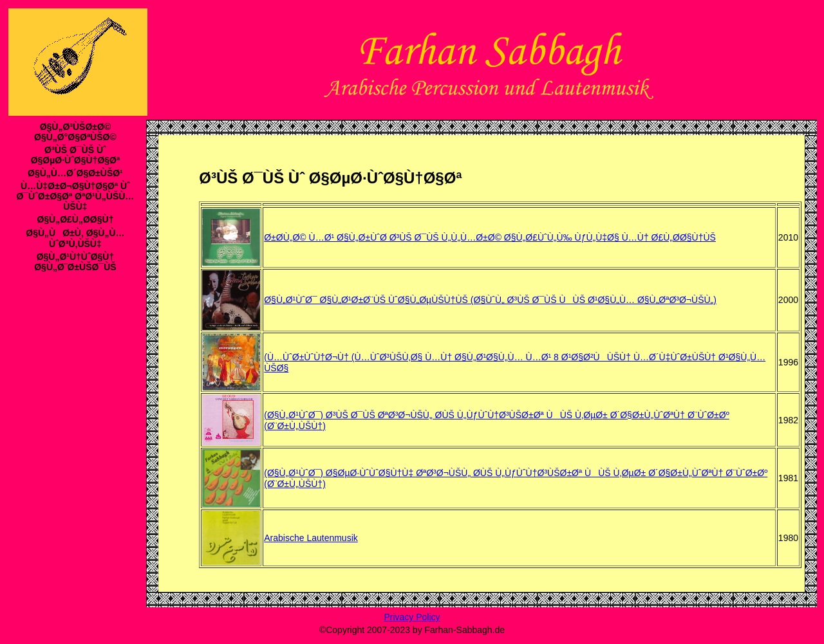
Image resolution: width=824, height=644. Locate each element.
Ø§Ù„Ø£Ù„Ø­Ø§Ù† (75, 219)
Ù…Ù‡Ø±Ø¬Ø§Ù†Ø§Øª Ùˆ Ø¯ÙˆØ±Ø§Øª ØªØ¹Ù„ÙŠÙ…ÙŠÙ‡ (75, 196)
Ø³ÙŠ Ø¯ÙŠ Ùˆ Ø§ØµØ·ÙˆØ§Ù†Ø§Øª (76, 155)
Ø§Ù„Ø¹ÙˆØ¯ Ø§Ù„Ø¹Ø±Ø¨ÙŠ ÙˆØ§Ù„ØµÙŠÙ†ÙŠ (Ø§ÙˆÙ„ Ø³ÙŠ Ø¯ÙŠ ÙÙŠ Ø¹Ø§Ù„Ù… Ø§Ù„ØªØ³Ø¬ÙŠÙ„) (490, 300)
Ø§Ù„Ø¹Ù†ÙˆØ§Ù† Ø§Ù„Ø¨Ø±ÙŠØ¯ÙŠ (75, 262)
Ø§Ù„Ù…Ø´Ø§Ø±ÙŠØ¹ (75, 173)
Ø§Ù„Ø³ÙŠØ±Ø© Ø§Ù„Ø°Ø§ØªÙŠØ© (75, 132)
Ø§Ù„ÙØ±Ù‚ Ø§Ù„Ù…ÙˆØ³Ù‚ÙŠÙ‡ (75, 238)
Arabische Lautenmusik (311, 538)
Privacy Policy (412, 617)
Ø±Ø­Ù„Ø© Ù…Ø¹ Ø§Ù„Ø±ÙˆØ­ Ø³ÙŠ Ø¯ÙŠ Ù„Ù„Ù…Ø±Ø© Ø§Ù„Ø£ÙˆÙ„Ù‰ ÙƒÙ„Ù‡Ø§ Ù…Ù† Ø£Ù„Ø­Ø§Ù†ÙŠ (490, 237)
